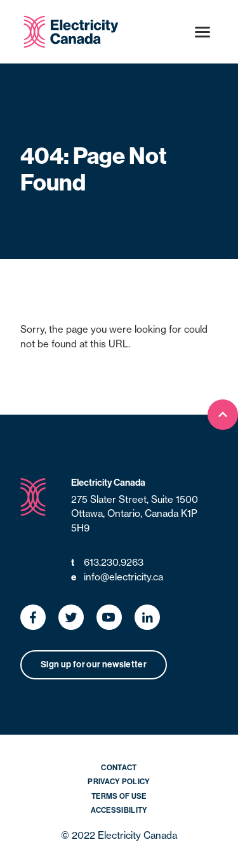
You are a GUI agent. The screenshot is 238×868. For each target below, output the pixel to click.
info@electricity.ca (117, 578)
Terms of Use (119, 796)
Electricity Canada (108, 483)
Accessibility (119, 810)
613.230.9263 (107, 563)
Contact (119, 768)
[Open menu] (202, 32)
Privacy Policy (119, 782)
